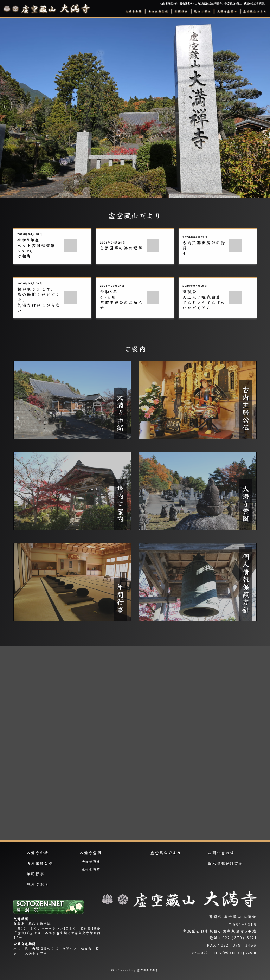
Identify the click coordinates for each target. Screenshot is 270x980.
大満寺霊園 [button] (226, 11)
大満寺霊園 (91, 853)
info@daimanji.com (234, 952)
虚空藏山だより (255, 11)
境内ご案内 (202, 11)
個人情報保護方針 (226, 863)
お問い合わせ (221, 853)
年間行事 (181, 11)
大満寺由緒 (134, 11)
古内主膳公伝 (159, 11)
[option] (135, 108)
